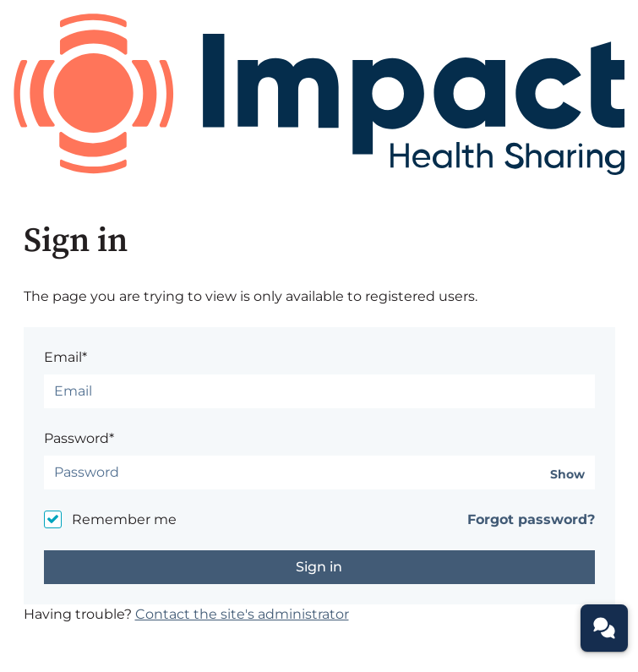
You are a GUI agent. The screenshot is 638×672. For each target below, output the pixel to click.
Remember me (124, 519)
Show (567, 475)
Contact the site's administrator (242, 614)
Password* (79, 438)
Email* (65, 357)
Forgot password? (531, 519)
